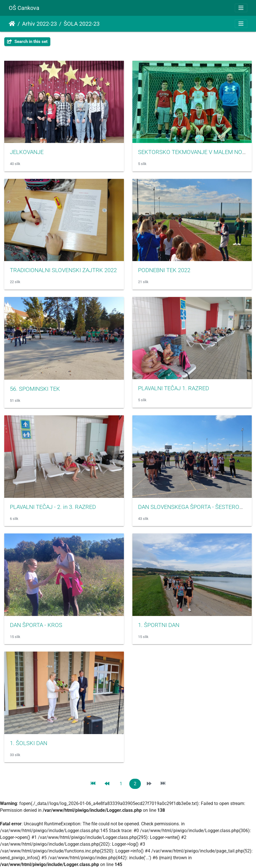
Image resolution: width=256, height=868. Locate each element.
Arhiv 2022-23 (39, 24)
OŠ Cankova (24, 8)
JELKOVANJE (27, 152)
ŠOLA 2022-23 (82, 24)
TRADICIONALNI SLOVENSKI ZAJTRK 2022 (63, 270)
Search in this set (27, 42)
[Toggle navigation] (241, 8)
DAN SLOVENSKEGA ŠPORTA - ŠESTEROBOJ (194, 507)
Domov (12, 24)
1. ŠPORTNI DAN (159, 625)
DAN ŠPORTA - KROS (36, 625)
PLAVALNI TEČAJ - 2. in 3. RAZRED (53, 507)
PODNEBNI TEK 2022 (164, 270)
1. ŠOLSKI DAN (29, 743)
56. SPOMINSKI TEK (35, 389)
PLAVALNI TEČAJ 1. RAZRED (174, 388)
